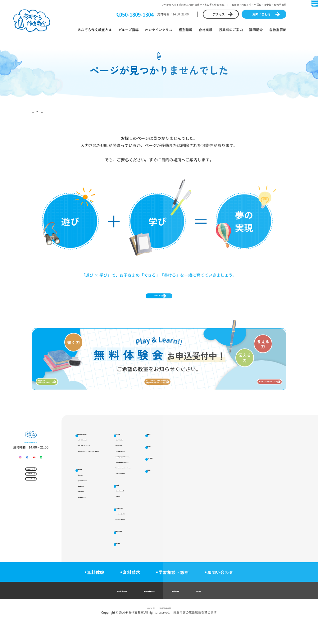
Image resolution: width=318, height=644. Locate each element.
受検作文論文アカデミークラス (189, 486)
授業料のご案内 (231, 30)
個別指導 (186, 30)
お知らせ (29, 534)
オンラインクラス (159, 30)
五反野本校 (91, 506)
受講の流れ (239, 469)
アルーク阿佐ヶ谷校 (97, 513)
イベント (29, 548)
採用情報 (231, 613)
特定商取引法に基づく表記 (176, 630)
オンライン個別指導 (182, 562)
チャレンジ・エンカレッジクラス (190, 501)
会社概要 (237, 522)
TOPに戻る (156, 301)
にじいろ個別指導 (180, 528)
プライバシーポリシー (139, 630)
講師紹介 (256, 30)
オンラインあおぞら (182, 555)
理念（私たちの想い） (98, 465)
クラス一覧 (173, 456)
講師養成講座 (194, 613)
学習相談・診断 (178, 595)
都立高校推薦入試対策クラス (187, 493)
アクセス (219, 14)
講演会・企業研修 (95, 613)
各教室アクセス (29, 520)
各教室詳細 (278, 30)
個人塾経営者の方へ (146, 613)
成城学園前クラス (95, 534)
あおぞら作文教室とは (95, 30)
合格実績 (206, 30)
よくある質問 (241, 508)
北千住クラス (93, 527)
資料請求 (131, 595)
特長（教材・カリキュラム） (102, 472)
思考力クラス (178, 472)
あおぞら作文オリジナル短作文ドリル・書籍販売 (115, 479)
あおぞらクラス (179, 465)
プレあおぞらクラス (182, 508)
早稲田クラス (93, 520)
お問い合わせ (261, 14)
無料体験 (91, 595)
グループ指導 (129, 30)
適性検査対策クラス (182, 479)
